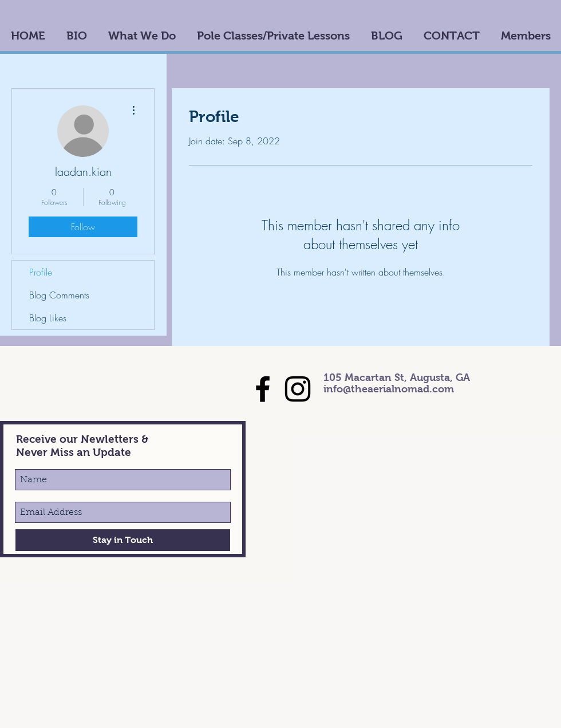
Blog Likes (48, 318)
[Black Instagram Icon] (298, 389)
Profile (41, 272)
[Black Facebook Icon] (263, 389)
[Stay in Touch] (123, 540)
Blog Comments (59, 295)
